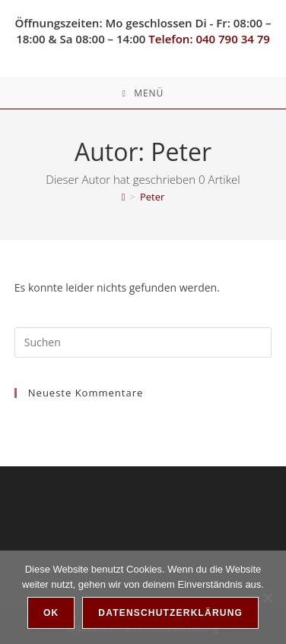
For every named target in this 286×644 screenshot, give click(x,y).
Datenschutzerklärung (170, 613)
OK (51, 613)
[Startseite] (124, 197)
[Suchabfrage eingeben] (143, 343)
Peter (152, 197)
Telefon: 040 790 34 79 (209, 39)
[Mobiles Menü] (143, 93)
